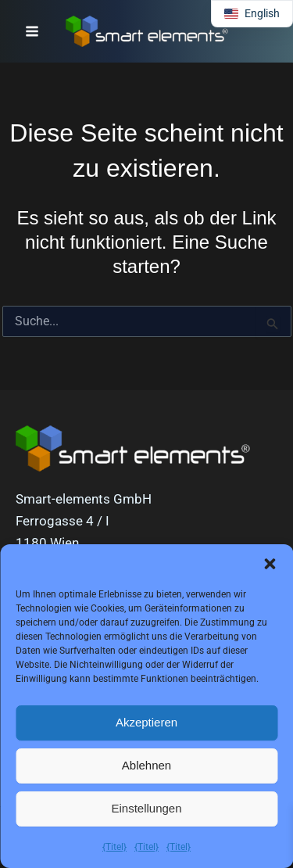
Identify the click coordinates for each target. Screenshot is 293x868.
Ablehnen (146, 765)
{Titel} (114, 847)
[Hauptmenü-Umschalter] (32, 31)
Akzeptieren (146, 722)
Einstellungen (146, 808)
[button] (270, 564)
